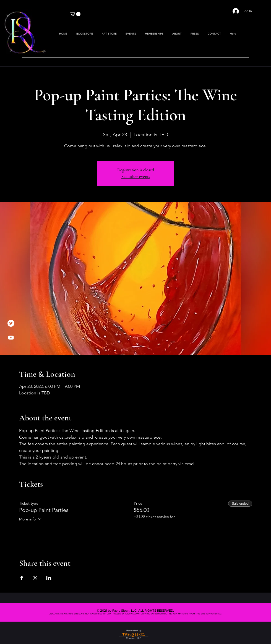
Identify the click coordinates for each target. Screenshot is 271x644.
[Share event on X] (35, 578)
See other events (136, 177)
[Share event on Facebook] (22, 578)
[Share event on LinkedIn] (49, 578)
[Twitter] (11, 323)
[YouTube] (11, 338)
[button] (109, 34)
